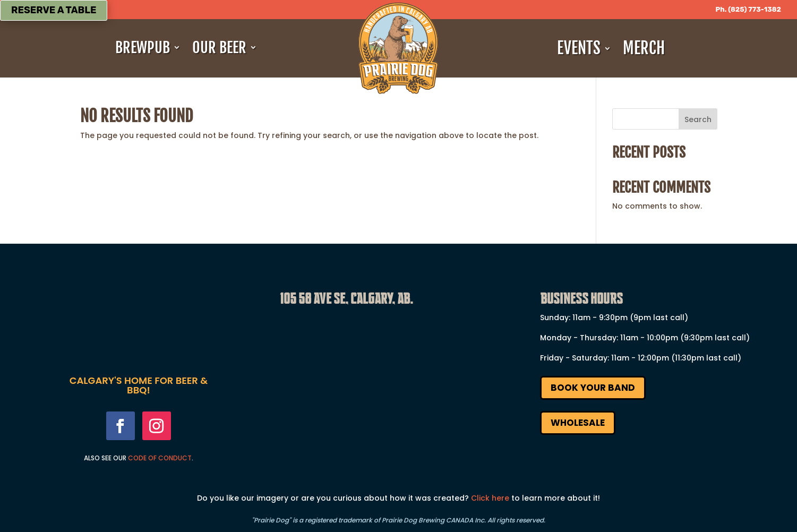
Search (698, 119)
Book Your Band (593, 388)
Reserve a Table (54, 10)
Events (579, 48)
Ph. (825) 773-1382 (748, 9)
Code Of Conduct (160, 458)
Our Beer (219, 48)
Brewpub (143, 48)
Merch (644, 48)
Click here (490, 498)
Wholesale (578, 423)
